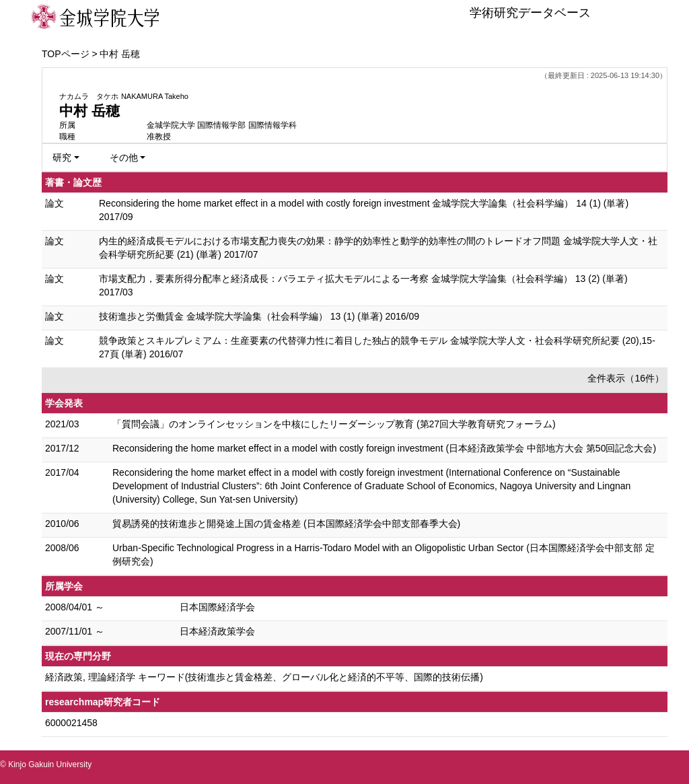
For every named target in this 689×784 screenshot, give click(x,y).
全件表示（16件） (626, 378)
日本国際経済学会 (217, 607)
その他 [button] (124, 157)
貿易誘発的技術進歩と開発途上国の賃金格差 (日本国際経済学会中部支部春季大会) (286, 524)
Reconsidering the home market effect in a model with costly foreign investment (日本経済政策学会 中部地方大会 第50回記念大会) (384, 448)
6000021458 (71, 723)
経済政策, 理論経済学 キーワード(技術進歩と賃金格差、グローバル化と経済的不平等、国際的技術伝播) (264, 677)
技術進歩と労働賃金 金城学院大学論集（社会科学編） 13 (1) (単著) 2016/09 (259, 316)
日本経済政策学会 (217, 631)
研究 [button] (62, 157)
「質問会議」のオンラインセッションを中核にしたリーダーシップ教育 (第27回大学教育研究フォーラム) (334, 424)
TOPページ (66, 54)
